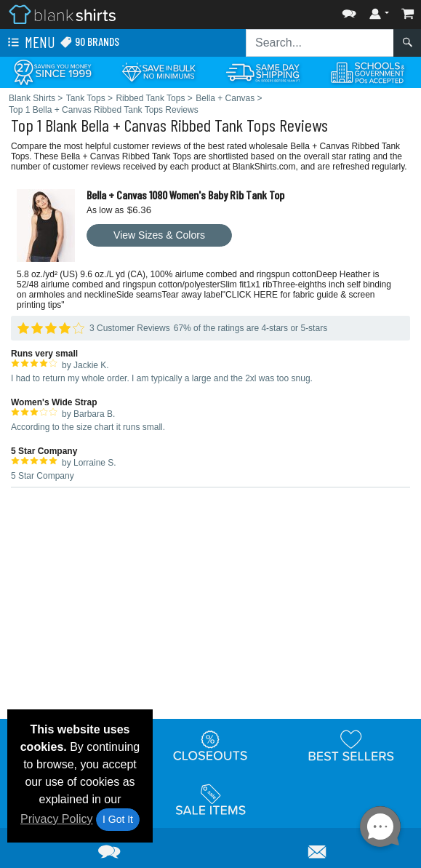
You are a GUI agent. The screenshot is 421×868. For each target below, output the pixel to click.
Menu (30, 43)
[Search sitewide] (320, 43)
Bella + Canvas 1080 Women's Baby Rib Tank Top (185, 195)
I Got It (118, 819)
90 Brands (89, 42)
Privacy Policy (57, 819)
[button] (349, 11)
